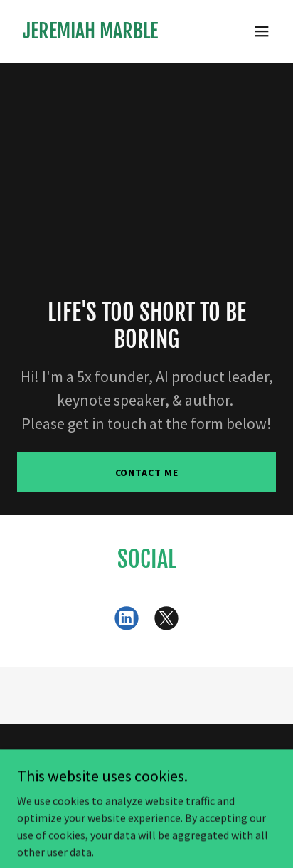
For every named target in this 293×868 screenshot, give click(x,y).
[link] (90, 34)
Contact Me (147, 472)
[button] (262, 31)
